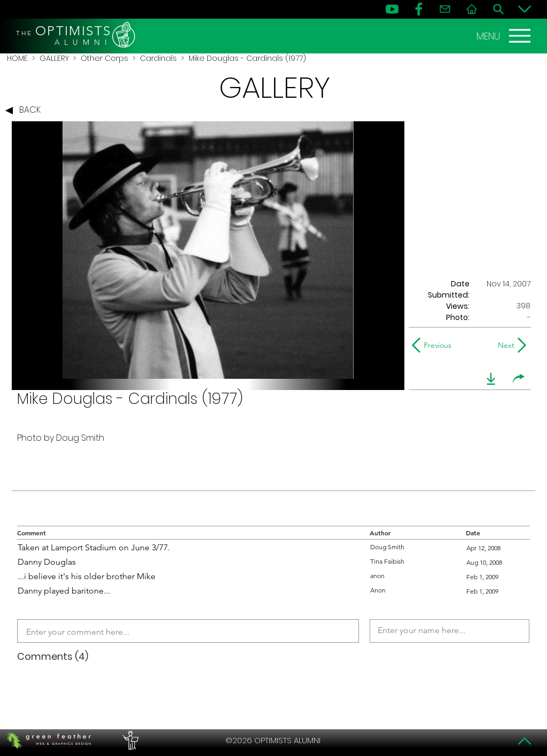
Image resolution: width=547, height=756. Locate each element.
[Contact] (445, 9)
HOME (17, 58)
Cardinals (158, 58)
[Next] (504, 345)
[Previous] (434, 345)
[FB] (419, 9)
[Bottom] (525, 9)
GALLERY (54, 58)
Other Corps (104, 58)
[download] (491, 379)
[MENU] (505, 36)
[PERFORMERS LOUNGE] (129, 741)
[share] (519, 379)
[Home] (472, 9)
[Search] (498, 9)
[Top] (525, 741)
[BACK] (26, 111)
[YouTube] (392, 9)
